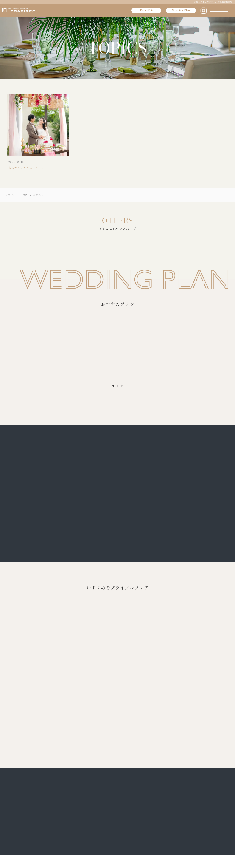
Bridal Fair (147, 10)
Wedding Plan (181, 10)
